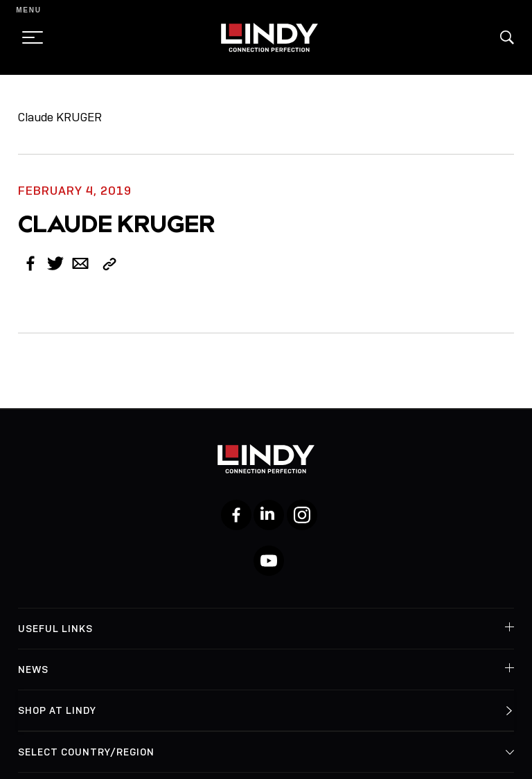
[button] (507, 37)
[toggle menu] (28, 37)
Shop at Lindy (57, 710)
